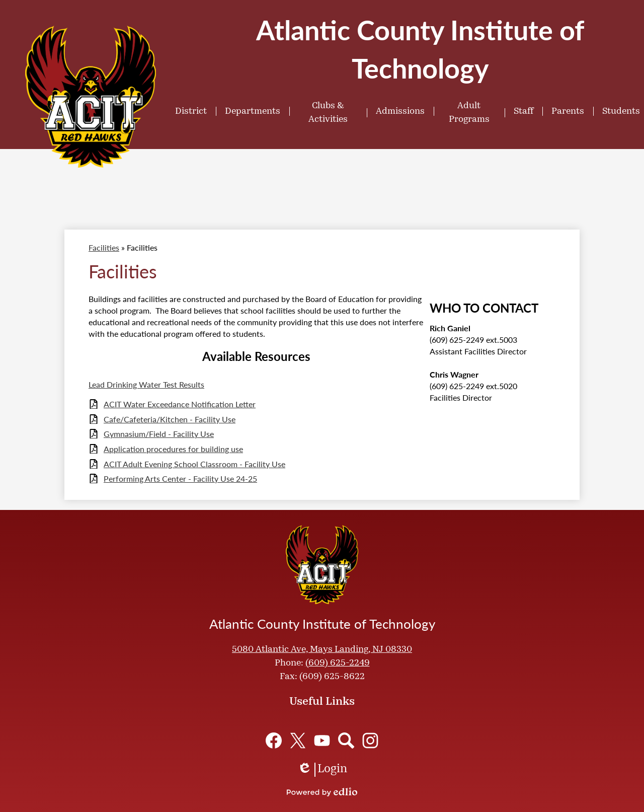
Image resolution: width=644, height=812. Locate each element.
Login (322, 770)
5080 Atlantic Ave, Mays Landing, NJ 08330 (322, 650)
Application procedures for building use (173, 449)
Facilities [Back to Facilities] (104, 247)
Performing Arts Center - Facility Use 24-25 (180, 478)
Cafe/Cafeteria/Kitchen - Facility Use (170, 419)
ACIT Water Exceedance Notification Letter (180, 404)
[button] (191, 111)
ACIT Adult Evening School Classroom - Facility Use (194, 464)
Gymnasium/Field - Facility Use (159, 434)
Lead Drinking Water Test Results (146, 384)
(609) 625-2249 (338, 663)
